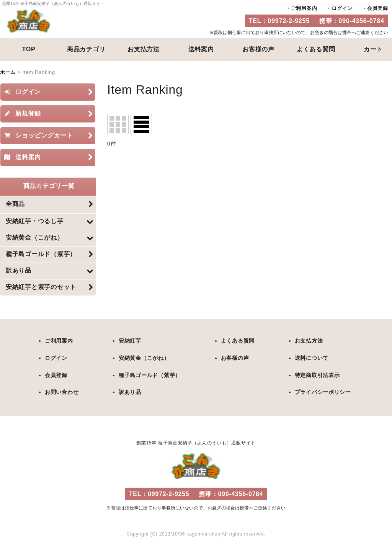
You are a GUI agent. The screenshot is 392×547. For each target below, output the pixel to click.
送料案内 (201, 49)
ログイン (342, 8)
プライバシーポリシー (323, 392)
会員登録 (378, 8)
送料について (311, 359)
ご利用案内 (304, 8)
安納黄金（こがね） (144, 359)
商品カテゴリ (86, 49)
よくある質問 (316, 49)
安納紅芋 (130, 342)
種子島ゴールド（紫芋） (150, 376)
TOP (29, 49)
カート (373, 49)
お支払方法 (144, 49)
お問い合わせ (62, 392)
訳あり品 (130, 392)
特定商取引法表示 (317, 376)
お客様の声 (258, 49)
